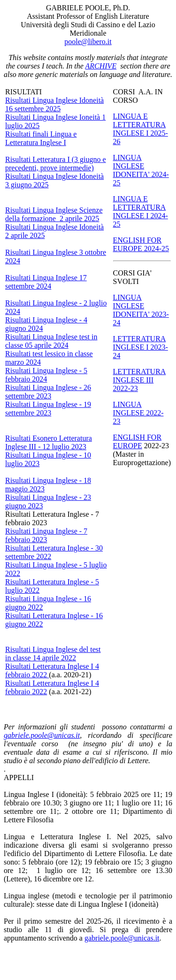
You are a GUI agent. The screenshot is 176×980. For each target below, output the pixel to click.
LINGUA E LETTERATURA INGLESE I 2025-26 (141, 129)
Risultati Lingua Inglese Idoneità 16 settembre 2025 (54, 104)
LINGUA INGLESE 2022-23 (138, 413)
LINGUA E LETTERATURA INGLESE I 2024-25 (141, 211)
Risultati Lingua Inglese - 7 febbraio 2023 (46, 535)
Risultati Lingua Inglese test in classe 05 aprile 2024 (51, 341)
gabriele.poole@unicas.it (42, 735)
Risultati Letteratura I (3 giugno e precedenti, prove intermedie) (56, 164)
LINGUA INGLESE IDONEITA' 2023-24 (141, 310)
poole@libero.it (88, 42)
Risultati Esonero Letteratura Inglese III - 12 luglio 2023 (49, 442)
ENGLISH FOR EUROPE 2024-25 (141, 244)
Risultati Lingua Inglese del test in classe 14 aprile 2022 (53, 654)
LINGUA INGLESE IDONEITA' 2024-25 (141, 170)
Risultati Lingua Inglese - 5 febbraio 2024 (46, 375)
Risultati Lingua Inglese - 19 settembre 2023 (48, 409)
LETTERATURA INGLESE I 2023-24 (141, 347)
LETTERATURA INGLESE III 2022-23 (140, 380)
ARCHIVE (101, 66)
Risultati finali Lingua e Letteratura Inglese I (41, 138)
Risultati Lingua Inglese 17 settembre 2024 (46, 282)
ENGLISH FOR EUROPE (138, 441)
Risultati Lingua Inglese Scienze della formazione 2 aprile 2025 (54, 214)
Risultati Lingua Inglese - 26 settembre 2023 (48, 392)
